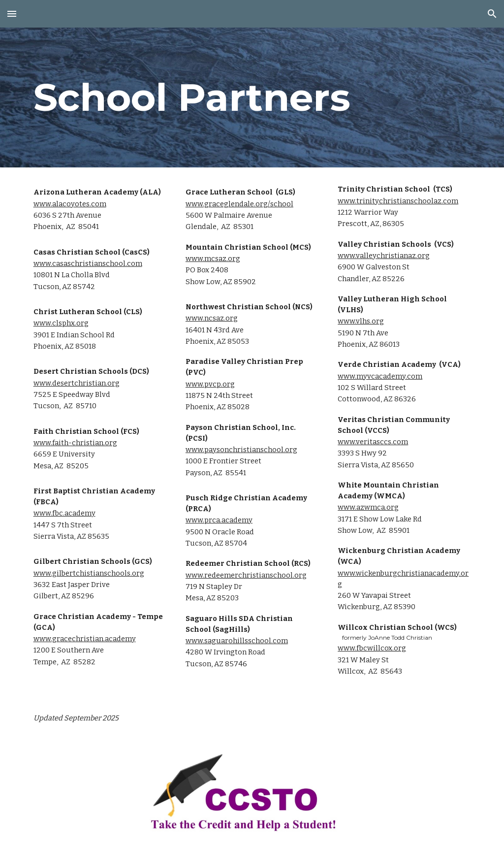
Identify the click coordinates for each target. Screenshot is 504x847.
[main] (252, 98)
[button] (12, 14)
